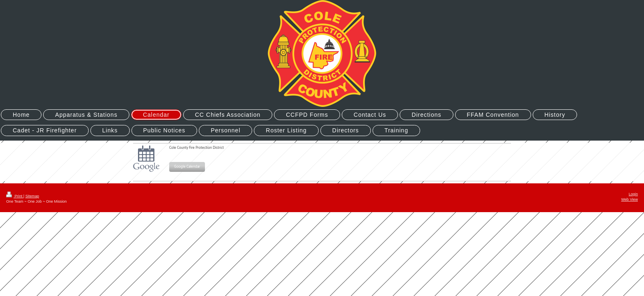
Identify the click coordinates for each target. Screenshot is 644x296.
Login (633, 194)
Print (15, 196)
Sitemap (32, 196)
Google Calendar (187, 167)
